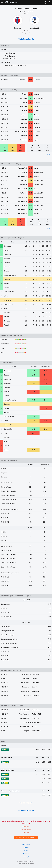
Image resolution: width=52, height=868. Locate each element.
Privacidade (26, 845)
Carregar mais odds (26, 803)
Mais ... (50, 155)
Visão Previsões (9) (26, 39)
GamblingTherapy (26, 830)
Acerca (26, 851)
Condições (26, 848)
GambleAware (26, 827)
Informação (26, 857)
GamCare (26, 833)
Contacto (26, 854)
